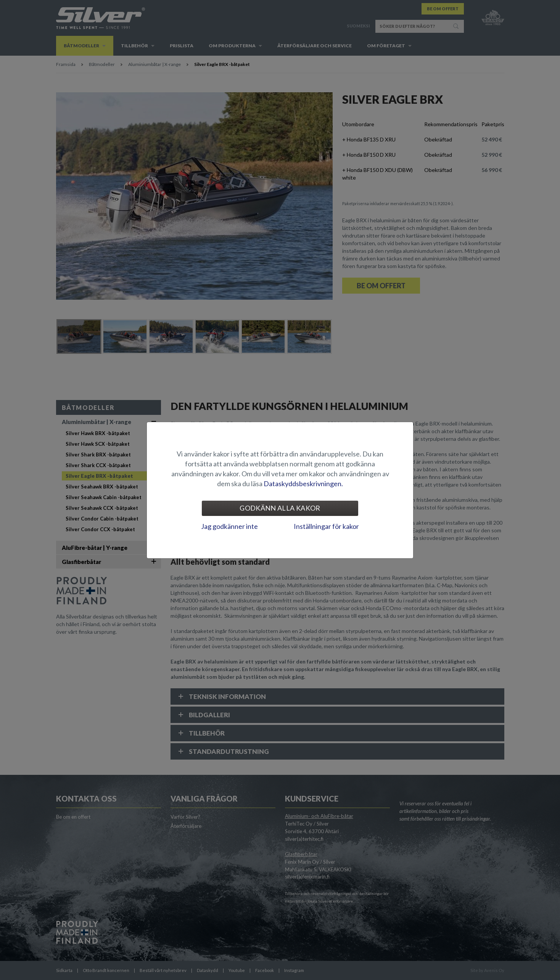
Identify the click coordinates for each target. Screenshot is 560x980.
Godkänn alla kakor (280, 508)
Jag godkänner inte (229, 526)
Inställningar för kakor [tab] (326, 526)
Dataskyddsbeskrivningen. (303, 484)
